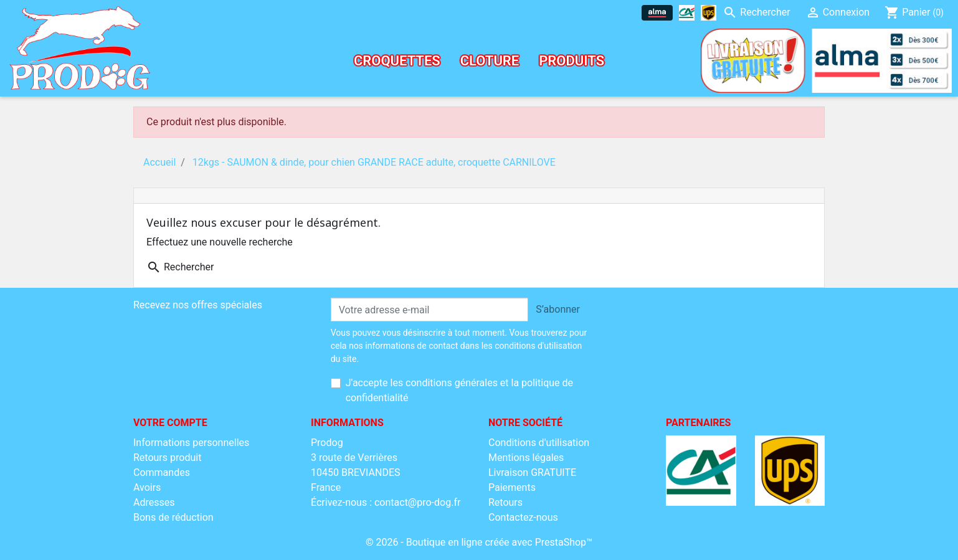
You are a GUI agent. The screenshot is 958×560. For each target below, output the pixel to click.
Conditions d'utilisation (539, 443)
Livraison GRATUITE (532, 472)
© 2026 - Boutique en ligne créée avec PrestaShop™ (479, 542)
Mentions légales (526, 458)
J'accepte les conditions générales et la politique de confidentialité (459, 390)
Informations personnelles (191, 443)
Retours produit (167, 458)
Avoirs (147, 487)
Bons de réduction (173, 517)
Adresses (154, 502)
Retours (505, 502)
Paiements (512, 487)
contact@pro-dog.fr (417, 502)
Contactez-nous (523, 517)
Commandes (162, 472)
